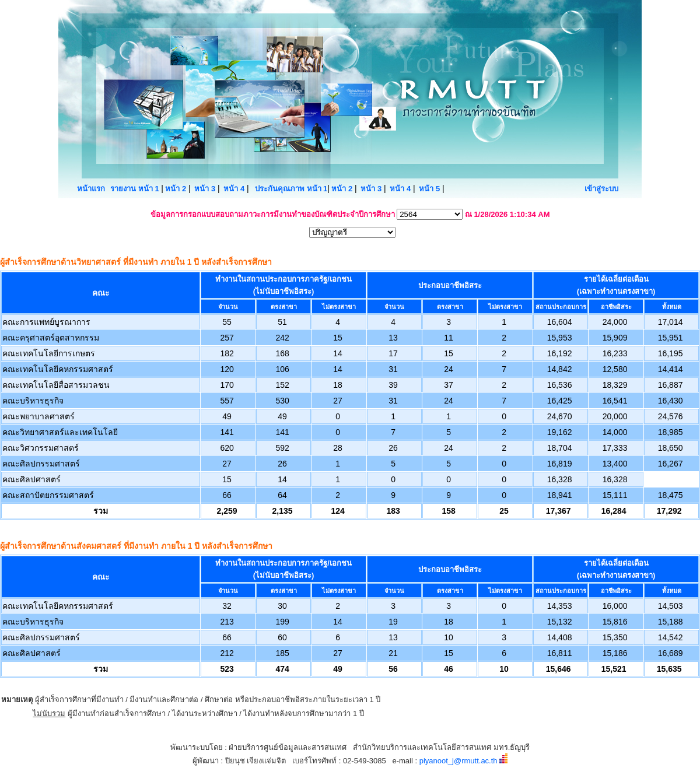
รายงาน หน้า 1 (136, 189)
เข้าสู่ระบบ (601, 189)
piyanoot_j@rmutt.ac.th (459, 761)
